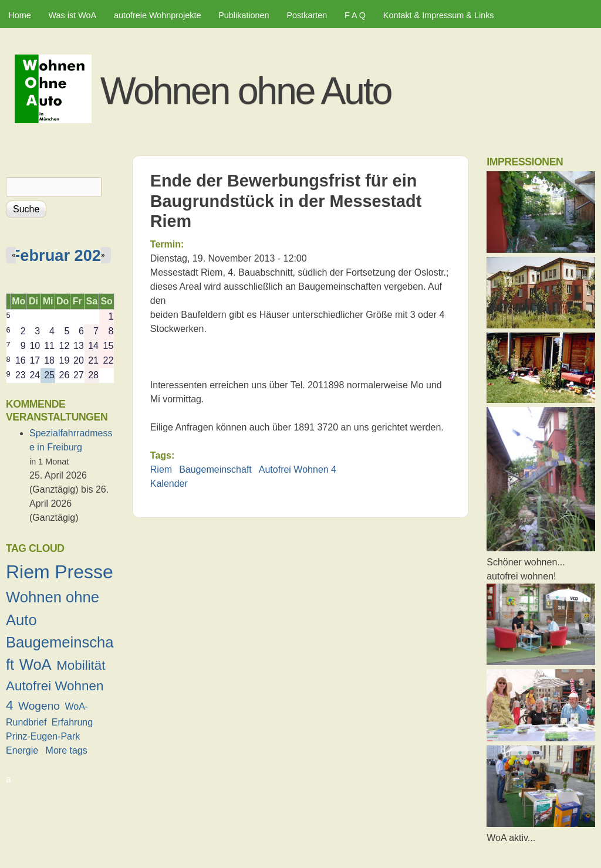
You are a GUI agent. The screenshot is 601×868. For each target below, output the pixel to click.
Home (19, 15)
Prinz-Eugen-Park (43, 736)
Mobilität (81, 665)
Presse (84, 572)
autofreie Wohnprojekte (158, 15)
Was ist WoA (73, 15)
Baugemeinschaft (215, 469)
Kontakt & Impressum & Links (439, 15)
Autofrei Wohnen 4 (298, 469)
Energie (22, 750)
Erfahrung (72, 722)
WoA (36, 664)
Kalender (169, 484)
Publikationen (244, 15)
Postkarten (307, 15)
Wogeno (39, 706)
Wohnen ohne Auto (246, 91)
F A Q (355, 15)
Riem (161, 469)
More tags (67, 750)
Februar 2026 (60, 255)
